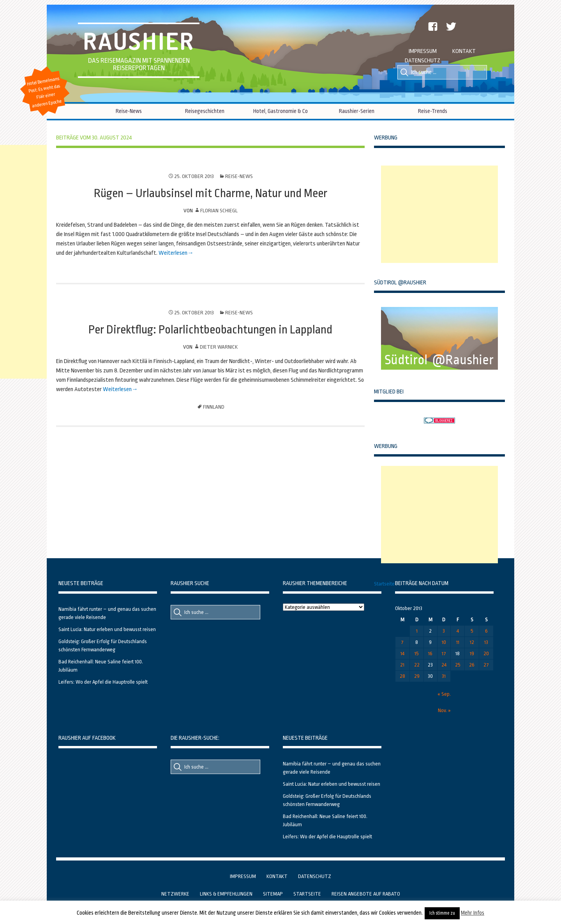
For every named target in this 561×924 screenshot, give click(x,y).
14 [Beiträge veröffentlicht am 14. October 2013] (402, 653)
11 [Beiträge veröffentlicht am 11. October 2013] (458, 642)
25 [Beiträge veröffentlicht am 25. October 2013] (458, 665)
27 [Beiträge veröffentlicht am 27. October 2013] (486, 665)
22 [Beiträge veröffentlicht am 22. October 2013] (417, 665)
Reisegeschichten (205, 111)
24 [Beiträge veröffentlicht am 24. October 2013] (444, 665)
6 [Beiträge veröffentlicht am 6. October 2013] (486, 631)
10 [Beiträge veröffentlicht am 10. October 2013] (444, 642)
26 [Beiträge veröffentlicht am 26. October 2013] (472, 665)
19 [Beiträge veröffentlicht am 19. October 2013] (472, 653)
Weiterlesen (173, 253)
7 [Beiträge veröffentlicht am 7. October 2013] (402, 642)
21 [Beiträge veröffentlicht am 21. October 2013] (402, 665)
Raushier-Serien (357, 111)
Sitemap (273, 894)
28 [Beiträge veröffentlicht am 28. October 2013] (402, 676)
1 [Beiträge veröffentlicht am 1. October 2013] (417, 631)
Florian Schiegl (219, 211)
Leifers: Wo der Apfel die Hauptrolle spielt (103, 682)
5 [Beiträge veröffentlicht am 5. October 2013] (472, 631)
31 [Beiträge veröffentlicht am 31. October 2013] (444, 676)
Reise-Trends (433, 111)
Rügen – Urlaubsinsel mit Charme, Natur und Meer (211, 193)
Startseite (384, 584)
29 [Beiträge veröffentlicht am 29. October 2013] (417, 676)
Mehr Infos (473, 913)
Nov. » (444, 710)
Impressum (423, 51)
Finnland (214, 407)
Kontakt (464, 51)
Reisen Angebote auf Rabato (366, 894)
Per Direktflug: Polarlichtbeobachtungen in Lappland (210, 330)
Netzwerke (175, 894)
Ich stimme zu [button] (442, 913)
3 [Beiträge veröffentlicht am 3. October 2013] (444, 631)
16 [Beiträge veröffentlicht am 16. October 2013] (430, 653)
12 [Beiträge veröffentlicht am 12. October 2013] (472, 642)
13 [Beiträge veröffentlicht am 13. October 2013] (486, 642)
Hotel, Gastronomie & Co (280, 111)
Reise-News (129, 111)
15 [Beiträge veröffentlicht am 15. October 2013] (417, 653)
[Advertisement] (439, 214)
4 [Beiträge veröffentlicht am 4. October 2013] (458, 631)
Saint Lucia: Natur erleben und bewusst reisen (107, 629)
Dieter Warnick (219, 347)
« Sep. (444, 694)
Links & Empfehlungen (226, 894)
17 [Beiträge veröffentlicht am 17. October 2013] (444, 653)
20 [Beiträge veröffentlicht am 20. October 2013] (486, 653)
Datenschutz (423, 61)
